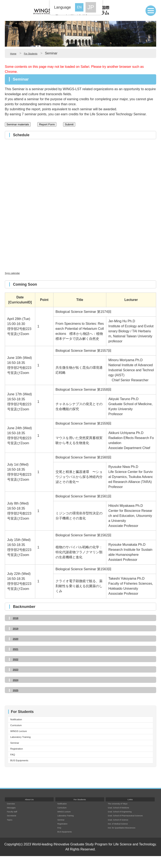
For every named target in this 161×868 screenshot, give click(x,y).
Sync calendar (15, 273)
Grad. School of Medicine (123, 819)
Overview (12, 815)
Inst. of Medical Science (122, 839)
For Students (36, 53)
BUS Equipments (23, 771)
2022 (17, 659)
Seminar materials (18, 124)
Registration (19, 757)
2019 (17, 628)
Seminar (17, 749)
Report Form (47, 124)
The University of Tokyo (122, 815)
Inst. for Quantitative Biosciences (127, 843)
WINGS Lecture (22, 735)
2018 (17, 618)
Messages (13, 819)
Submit (69, 124)
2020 (17, 639)
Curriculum (18, 727)
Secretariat (13, 827)
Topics (11, 831)
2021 (17, 649)
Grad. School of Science (122, 835)
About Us (29, 811)
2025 (17, 690)
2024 (17, 680)
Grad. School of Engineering (125, 823)
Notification (19, 720)
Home (15, 53)
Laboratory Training (25, 742)
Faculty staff (14, 823)
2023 (17, 669)
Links (130, 811)
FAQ (14, 764)
